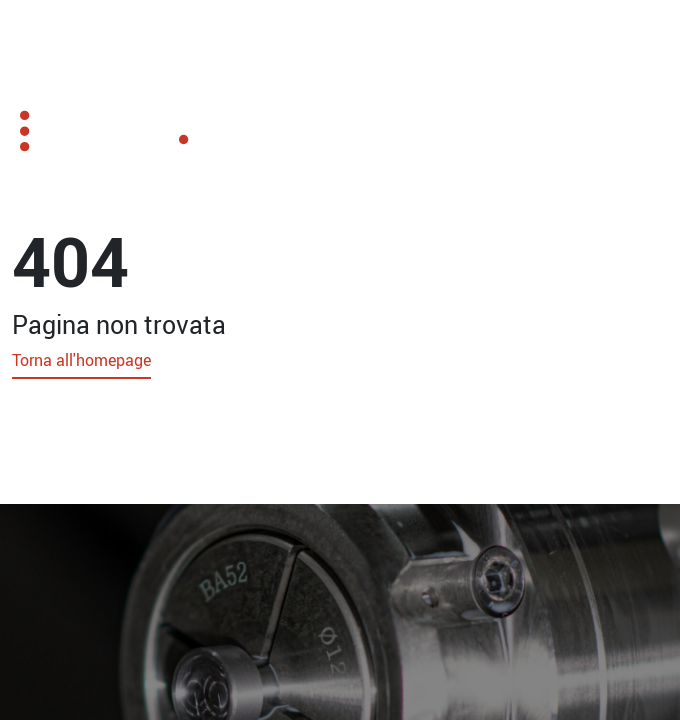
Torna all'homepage (81, 360)
